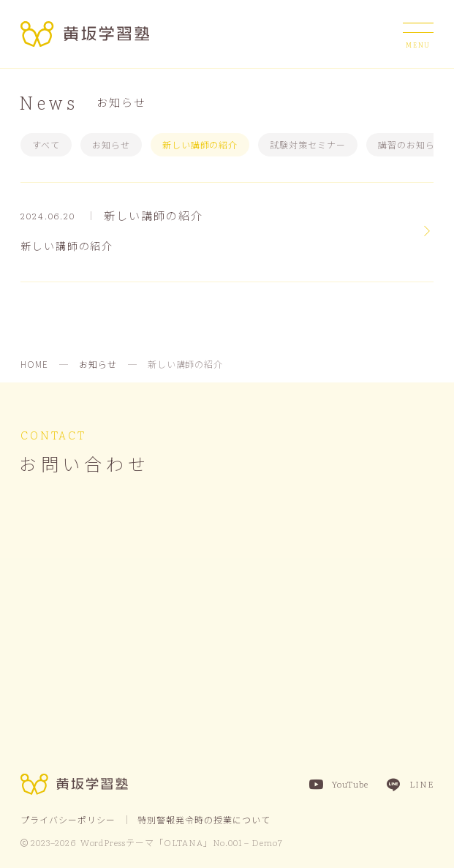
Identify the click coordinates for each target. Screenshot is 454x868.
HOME (34, 364)
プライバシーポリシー (68, 819)
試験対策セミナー (308, 145)
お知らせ (111, 145)
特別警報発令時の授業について (204, 819)
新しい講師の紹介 (200, 145)
